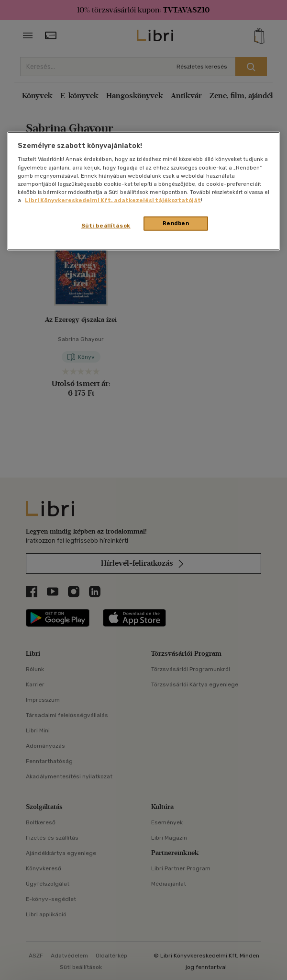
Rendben (176, 223)
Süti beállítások (106, 226)
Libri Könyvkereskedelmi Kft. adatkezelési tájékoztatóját (113, 200)
